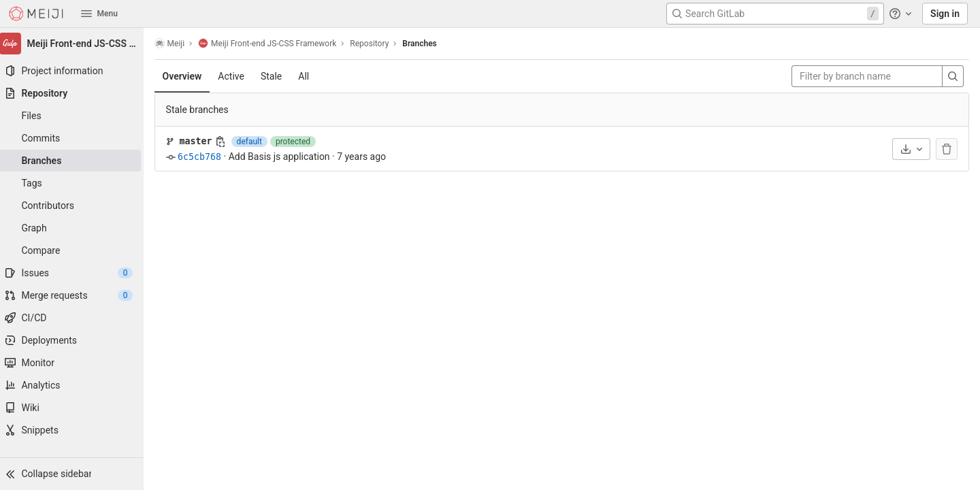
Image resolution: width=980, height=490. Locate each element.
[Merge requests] (75, 295)
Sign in (945, 14)
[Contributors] (75, 206)
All (310, 76)
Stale (277, 76)
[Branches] (75, 161)
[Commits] (75, 138)
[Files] (75, 116)
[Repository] (75, 93)
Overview (189, 76)
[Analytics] (75, 385)
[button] (75, 474)
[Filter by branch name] (867, 76)
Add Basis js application (285, 157)
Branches (426, 44)
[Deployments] (75, 340)
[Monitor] (75, 363)
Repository (376, 44)
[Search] (953, 76)
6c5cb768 (206, 157)
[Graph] (75, 228)
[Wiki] (75, 408)
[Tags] (75, 183)
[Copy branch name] (227, 142)
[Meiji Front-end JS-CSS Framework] (75, 44)
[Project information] (75, 71)
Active (238, 76)
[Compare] (75, 250)
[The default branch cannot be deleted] (947, 149)
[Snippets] (75, 430)
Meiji (176, 43)
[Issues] (75, 273)
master (202, 141)
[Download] (911, 149)
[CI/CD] (75, 318)
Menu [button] (99, 14)
